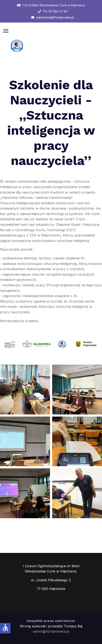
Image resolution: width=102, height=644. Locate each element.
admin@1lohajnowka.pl (51, 631)
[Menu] (6, 31)
